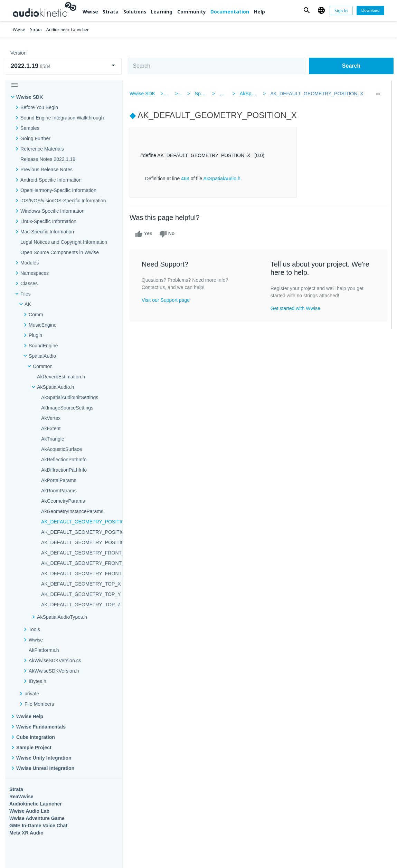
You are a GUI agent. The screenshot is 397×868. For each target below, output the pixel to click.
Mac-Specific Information (47, 232)
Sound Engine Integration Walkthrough (62, 118)
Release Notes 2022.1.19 (48, 159)
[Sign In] (341, 11)
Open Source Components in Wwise (60, 252)
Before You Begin (39, 107)
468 (187, 179)
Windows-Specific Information (53, 211)
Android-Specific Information (51, 180)
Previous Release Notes (46, 170)
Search (351, 66)
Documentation (230, 12)
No (168, 234)
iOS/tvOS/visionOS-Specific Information (63, 201)
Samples (30, 128)
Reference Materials (42, 149)
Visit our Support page (167, 300)
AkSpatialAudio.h (258, 94)
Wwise (90, 12)
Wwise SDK (30, 97)
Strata (111, 12)
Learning (162, 12)
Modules (30, 263)
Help (259, 12)
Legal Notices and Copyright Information (64, 242)
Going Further (35, 138)
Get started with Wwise (296, 308)
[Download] (370, 11)
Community (192, 12)
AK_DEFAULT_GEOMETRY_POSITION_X (316, 94)
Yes (145, 234)
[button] (307, 10)
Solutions (135, 12)
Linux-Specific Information (48, 221)
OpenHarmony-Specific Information (58, 190)
